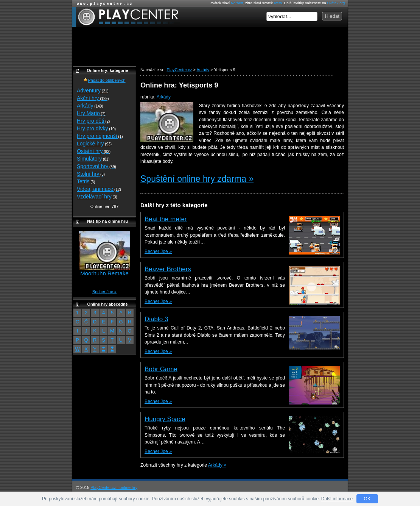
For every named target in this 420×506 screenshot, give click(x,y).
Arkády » (217, 465)
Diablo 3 (156, 319)
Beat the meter (166, 219)
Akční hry (93, 98)
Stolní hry (91, 174)
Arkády (164, 97)
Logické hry (94, 144)
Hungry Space (165, 419)
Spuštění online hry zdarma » (197, 179)
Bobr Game (161, 369)
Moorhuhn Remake (104, 273)
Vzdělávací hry (97, 197)
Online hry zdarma (103, 4)
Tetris (86, 181)
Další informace (337, 499)
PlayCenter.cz (126, 17)
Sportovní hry (96, 166)
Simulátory (93, 159)
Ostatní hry (94, 151)
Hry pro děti (93, 121)
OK (367, 499)
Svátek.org (336, 3)
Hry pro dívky (96, 128)
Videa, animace (99, 189)
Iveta (278, 3)
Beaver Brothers (168, 269)
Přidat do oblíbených (104, 80)
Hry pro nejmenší (100, 136)
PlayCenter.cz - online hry (114, 487)
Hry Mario (91, 113)
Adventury (93, 91)
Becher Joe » (158, 251)
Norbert (237, 3)
